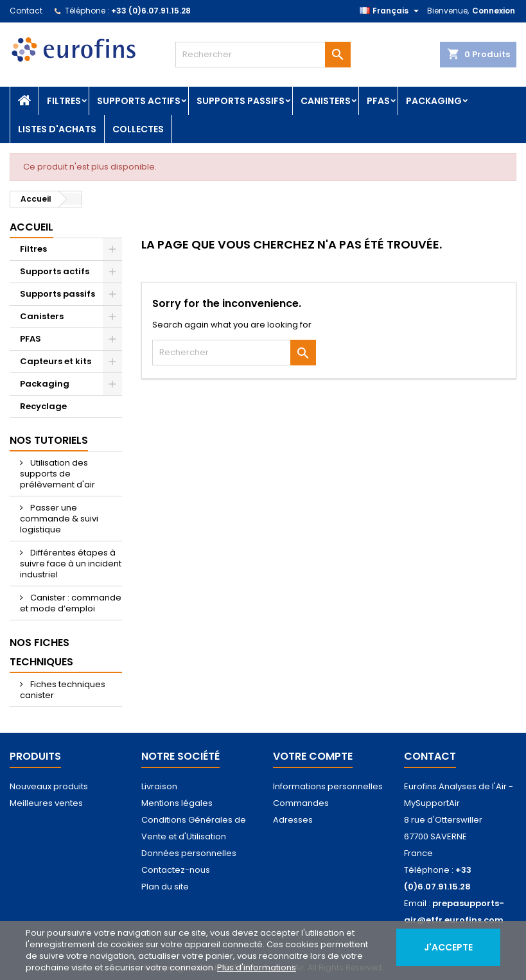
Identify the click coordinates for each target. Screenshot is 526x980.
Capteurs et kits (56, 361)
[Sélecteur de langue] (391, 11)
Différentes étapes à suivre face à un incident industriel (71, 564)
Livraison (159, 786)
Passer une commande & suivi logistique (59, 519)
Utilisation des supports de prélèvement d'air (57, 474)
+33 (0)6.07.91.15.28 (151, 11)
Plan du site (165, 887)
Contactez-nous (176, 870)
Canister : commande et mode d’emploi (71, 603)
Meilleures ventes (46, 803)
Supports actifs (139, 101)
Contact (26, 11)
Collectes (138, 129)
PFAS (378, 101)
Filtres (64, 101)
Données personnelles (189, 853)
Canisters (326, 101)
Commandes (301, 803)
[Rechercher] (263, 55)
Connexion (494, 11)
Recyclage (43, 406)
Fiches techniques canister (63, 690)
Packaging (434, 101)
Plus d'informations (257, 967)
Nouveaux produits (49, 786)
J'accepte (448, 947)
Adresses (293, 820)
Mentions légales (177, 803)
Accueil (31, 227)
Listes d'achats (57, 129)
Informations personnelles (328, 786)
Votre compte (313, 756)
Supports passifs (241, 101)
